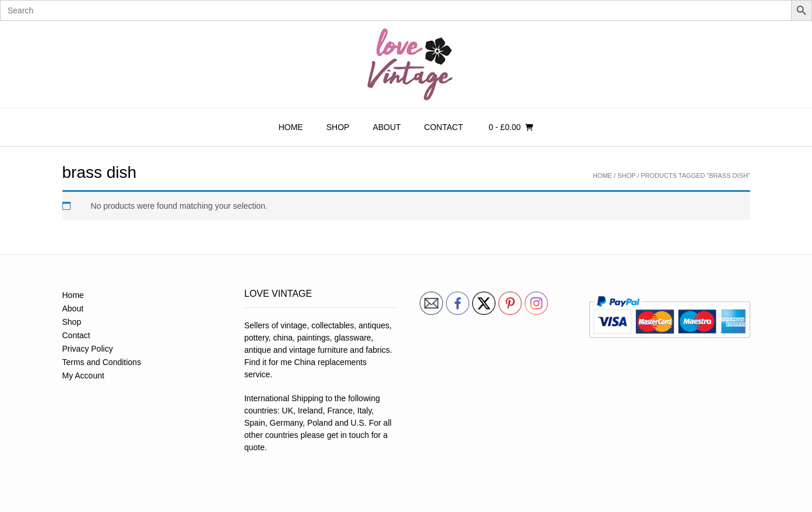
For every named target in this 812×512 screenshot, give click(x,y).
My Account (83, 376)
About (386, 127)
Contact (444, 127)
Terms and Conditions (102, 362)
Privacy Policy (88, 349)
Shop (338, 127)
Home (291, 127)
